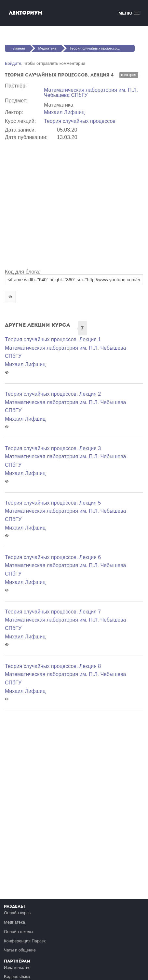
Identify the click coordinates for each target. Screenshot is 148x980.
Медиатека (47, 48)
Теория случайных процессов (80, 121)
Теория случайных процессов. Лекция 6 (53, 557)
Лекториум (26, 13)
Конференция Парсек (25, 941)
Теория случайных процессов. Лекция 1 (53, 339)
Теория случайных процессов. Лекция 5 (53, 503)
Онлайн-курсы (18, 913)
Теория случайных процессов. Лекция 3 (53, 448)
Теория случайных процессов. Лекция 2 (53, 394)
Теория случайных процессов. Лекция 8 (53, 666)
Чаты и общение (20, 950)
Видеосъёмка (17, 977)
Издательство (17, 968)
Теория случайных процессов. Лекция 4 (102, 48)
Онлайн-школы (19, 932)
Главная (18, 48)
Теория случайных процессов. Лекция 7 (53, 612)
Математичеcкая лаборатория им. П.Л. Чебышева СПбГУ (91, 93)
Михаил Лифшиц (64, 112)
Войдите (13, 63)
